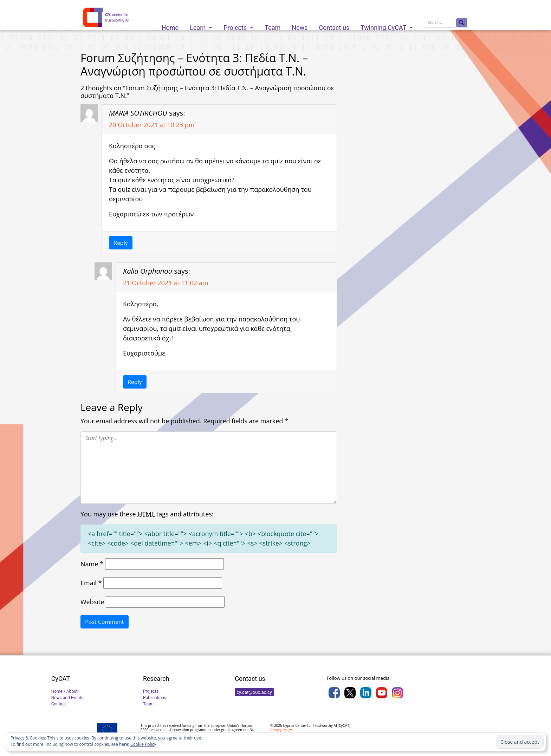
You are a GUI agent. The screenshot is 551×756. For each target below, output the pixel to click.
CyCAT (344, 725)
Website (92, 602)
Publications (155, 698)
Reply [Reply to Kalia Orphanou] (135, 382)
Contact (59, 704)
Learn (199, 26)
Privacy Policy (281, 730)
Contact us (334, 26)
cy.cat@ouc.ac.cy (254, 692)
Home (170, 26)
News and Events (67, 698)
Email (91, 583)
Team (273, 26)
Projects (236, 26)
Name (92, 564)
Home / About (64, 691)
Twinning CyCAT (384, 26)
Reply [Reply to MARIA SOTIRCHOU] (121, 243)
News (300, 26)
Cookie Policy (143, 744)
